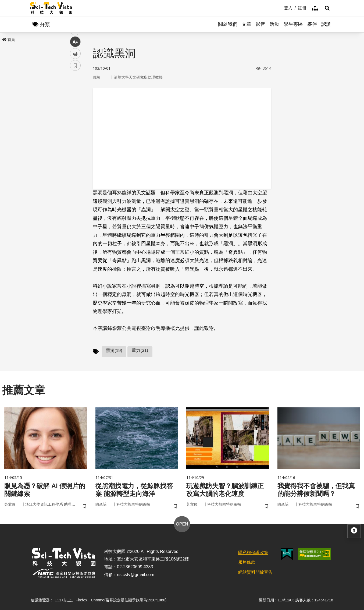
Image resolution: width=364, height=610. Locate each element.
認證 (326, 24)
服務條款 (247, 562)
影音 (260, 24)
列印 (75, 150)
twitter (75, 115)
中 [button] (75, 138)
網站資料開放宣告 (255, 572)
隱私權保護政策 (253, 553)
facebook (75, 103)
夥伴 (312, 24)
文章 (247, 24)
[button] (327, 8)
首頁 (9, 40)
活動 (274, 24)
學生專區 (293, 24)
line (74, 127)
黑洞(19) (114, 350)
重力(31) (140, 350)
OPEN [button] (182, 524)
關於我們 (228, 24)
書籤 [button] (75, 162)
